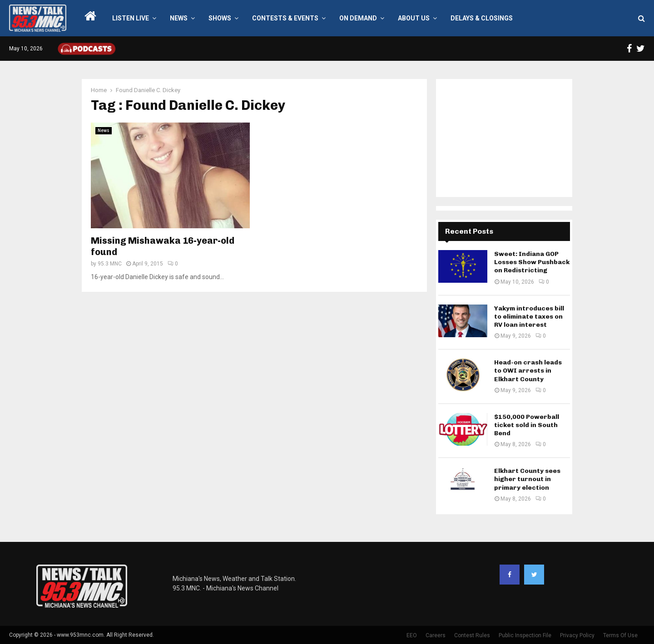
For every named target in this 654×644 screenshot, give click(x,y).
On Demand (358, 18)
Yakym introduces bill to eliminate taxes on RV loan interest (529, 317)
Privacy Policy (577, 635)
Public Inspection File (525, 635)
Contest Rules (472, 635)
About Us (414, 18)
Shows (220, 18)
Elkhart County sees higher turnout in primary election (527, 479)
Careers (436, 635)
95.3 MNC (110, 264)
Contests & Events (285, 18)
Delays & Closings (482, 18)
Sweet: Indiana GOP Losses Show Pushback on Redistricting (532, 262)
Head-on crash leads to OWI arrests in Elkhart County (528, 371)
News (179, 18)
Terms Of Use (620, 635)
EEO (412, 635)
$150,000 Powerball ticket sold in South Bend (527, 425)
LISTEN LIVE (131, 18)
